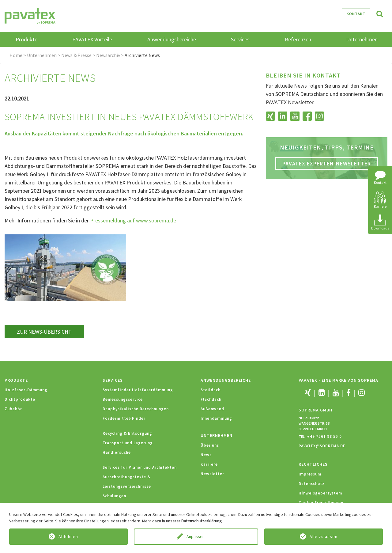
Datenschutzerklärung (202, 521)
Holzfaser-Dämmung (26, 390)
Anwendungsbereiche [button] (172, 39)
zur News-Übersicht (44, 332)
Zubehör (13, 409)
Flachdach (211, 399)
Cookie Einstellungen (321, 503)
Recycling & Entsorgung (127, 433)
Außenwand (212, 409)
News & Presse (76, 55)
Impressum (310, 474)
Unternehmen (42, 55)
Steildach (211, 390)
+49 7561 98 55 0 (324, 436)
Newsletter (212, 474)
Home (16, 55)
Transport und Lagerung (128, 443)
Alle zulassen (324, 536)
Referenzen (298, 39)
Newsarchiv (108, 55)
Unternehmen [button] (362, 39)
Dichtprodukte (20, 399)
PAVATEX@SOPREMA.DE (322, 446)
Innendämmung (216, 418)
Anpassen (196, 536)
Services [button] (240, 39)
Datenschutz (312, 484)
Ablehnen (68, 536)
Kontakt (356, 14)
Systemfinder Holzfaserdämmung (138, 390)
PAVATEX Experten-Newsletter (327, 163)
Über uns (210, 445)
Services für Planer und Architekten (140, 467)
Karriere (209, 464)
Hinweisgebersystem (320, 493)
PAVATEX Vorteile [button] (92, 39)
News (206, 455)
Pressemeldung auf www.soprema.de (133, 220)
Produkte (16, 380)
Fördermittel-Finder (124, 418)
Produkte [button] (26, 39)
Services (113, 380)
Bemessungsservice (123, 399)
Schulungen (114, 496)
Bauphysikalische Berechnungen (136, 409)
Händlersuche (117, 452)
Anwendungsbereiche (226, 380)
